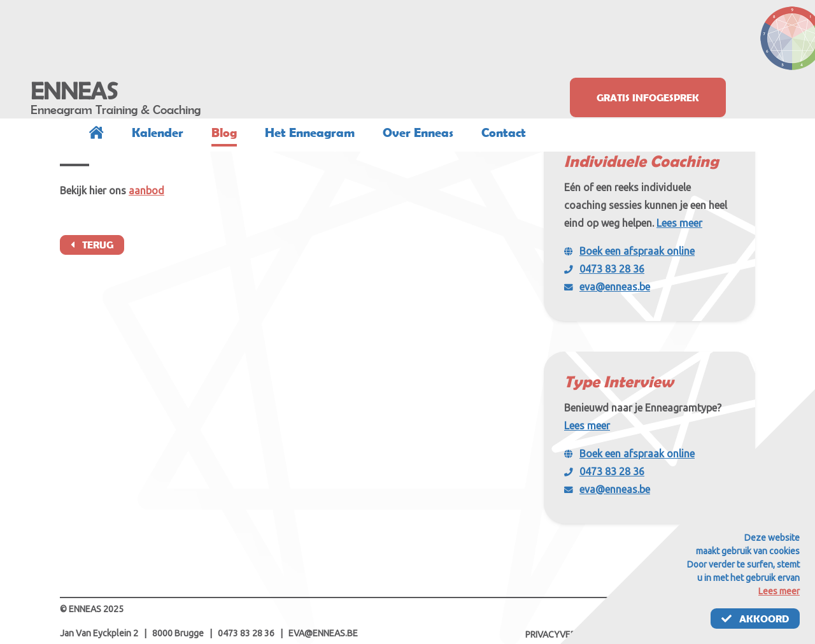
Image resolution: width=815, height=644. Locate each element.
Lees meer (679, 223)
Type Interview (619, 381)
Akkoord (755, 619)
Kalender (158, 132)
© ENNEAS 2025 (92, 609)
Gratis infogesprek (648, 97)
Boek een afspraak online (637, 251)
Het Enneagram (310, 132)
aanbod (146, 190)
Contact (504, 132)
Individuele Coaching (641, 161)
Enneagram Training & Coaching (116, 110)
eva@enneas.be (615, 287)
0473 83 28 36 (612, 269)
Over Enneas (418, 132)
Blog (224, 132)
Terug (92, 245)
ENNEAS (74, 91)
